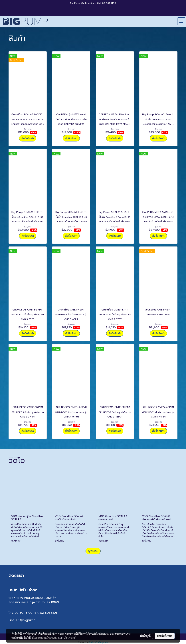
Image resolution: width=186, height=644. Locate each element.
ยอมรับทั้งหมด (165, 636)
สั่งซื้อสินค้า (28, 138)
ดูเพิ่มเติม (16, 541)
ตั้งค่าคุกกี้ (145, 636)
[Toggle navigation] (181, 21)
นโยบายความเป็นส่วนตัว (45, 638)
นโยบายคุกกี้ (70, 638)
